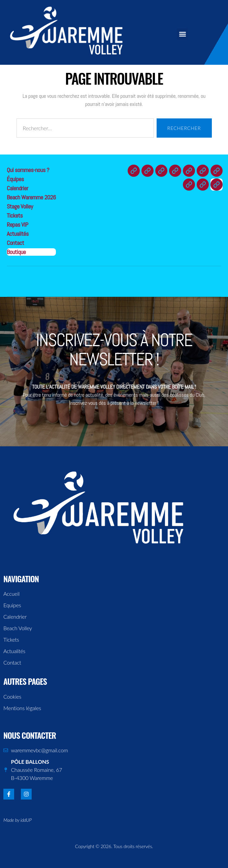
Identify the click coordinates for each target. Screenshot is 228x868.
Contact (15, 243)
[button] (182, 34)
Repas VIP (17, 225)
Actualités (18, 234)
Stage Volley (20, 206)
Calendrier (18, 188)
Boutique (16, 252)
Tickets (15, 215)
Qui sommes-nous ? (28, 170)
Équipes (15, 179)
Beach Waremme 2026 (31, 197)
